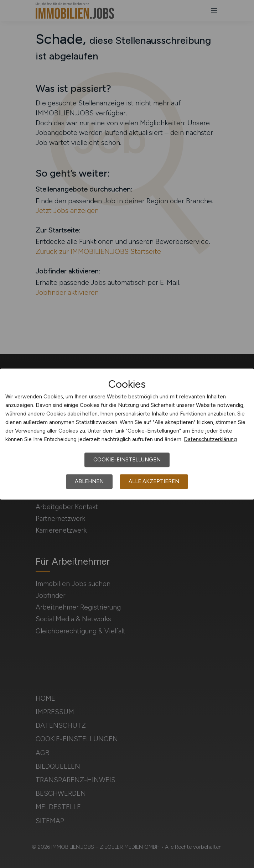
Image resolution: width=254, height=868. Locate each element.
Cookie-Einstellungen (127, 460)
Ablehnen (89, 481)
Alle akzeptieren (154, 481)
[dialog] (127, 434)
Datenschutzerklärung (210, 439)
